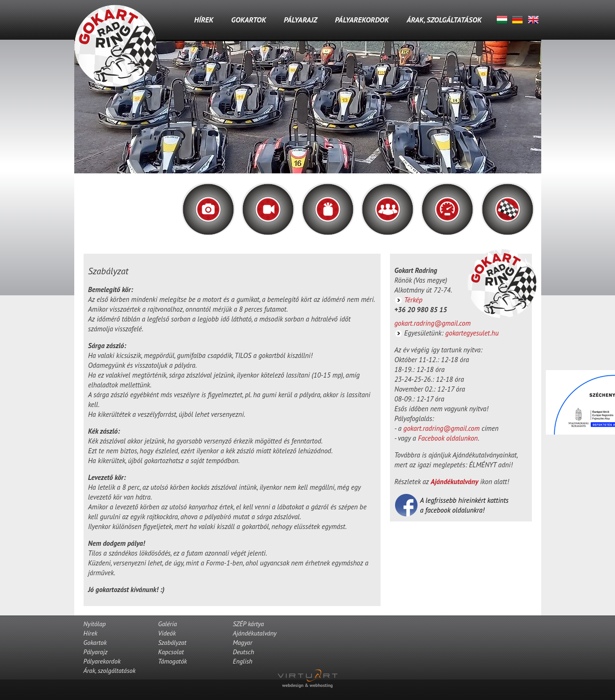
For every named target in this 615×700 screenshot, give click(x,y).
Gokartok (249, 20)
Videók (167, 633)
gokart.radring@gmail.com (433, 323)
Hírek (204, 20)
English (533, 20)
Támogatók (173, 661)
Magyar (502, 20)
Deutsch (517, 20)
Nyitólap (95, 624)
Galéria (168, 624)
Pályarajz (301, 20)
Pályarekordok (362, 20)
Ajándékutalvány (454, 482)
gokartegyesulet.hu (472, 333)
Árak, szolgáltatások (444, 20)
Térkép (414, 300)
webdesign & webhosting (307, 685)
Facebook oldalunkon (448, 438)
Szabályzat (173, 643)
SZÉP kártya (249, 624)
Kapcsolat (171, 652)
